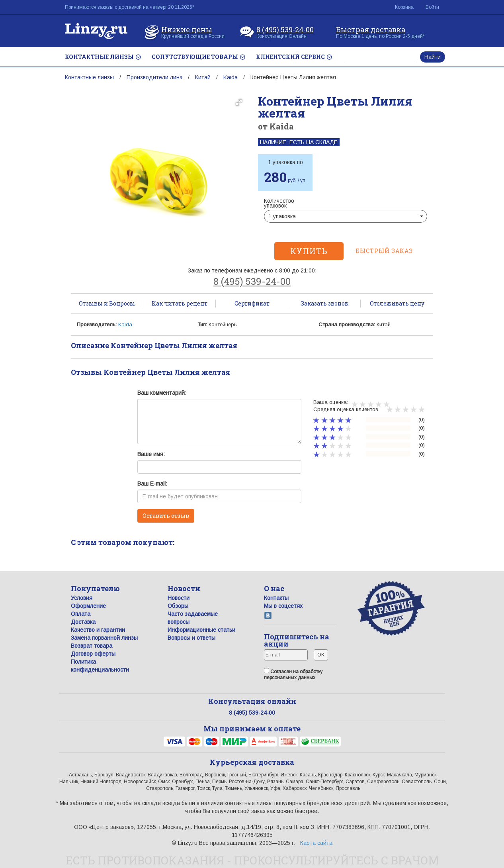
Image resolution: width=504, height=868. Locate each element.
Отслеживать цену (397, 303)
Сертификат (252, 303)
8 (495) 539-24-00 (285, 28)
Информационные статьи (201, 630)
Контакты (276, 598)
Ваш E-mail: (152, 484)
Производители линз (154, 77)
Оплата (81, 614)
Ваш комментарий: (162, 393)
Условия (82, 598)
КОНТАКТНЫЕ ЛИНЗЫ (103, 57)
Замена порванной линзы (104, 638)
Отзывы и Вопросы (107, 303)
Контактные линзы (89, 77)
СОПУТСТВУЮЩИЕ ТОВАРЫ (198, 57)
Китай (203, 77)
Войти (432, 7)
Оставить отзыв (166, 516)
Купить (309, 251)
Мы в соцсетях (283, 606)
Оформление (88, 606)
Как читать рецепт (180, 303)
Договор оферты (93, 654)
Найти (433, 57)
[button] (239, 102)
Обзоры (178, 606)
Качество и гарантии (98, 630)
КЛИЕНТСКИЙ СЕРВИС (294, 57)
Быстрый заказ (384, 251)
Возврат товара (92, 646)
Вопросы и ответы (191, 638)
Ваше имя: (151, 454)
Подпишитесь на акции (297, 640)
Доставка (83, 622)
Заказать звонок (324, 303)
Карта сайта (316, 843)
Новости (179, 598)
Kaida (231, 77)
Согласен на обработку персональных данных (293, 674)
